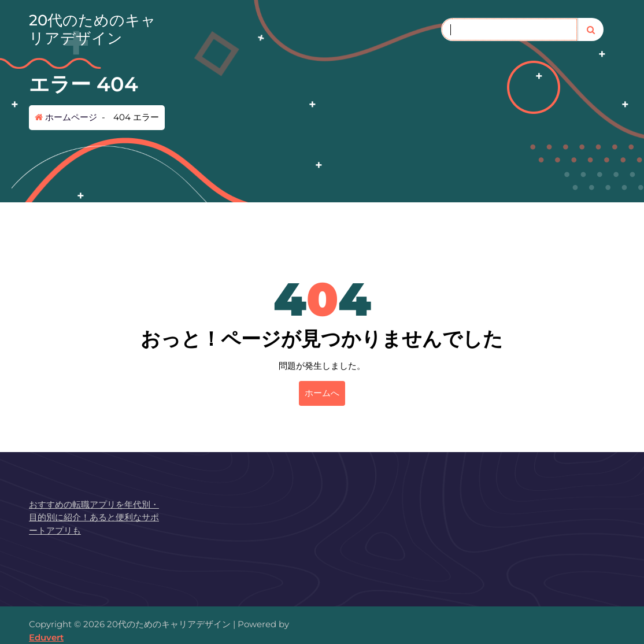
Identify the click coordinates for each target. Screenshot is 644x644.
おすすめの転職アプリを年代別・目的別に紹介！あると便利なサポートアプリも (94, 517)
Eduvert (46, 637)
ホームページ (66, 117)
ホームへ (322, 393)
